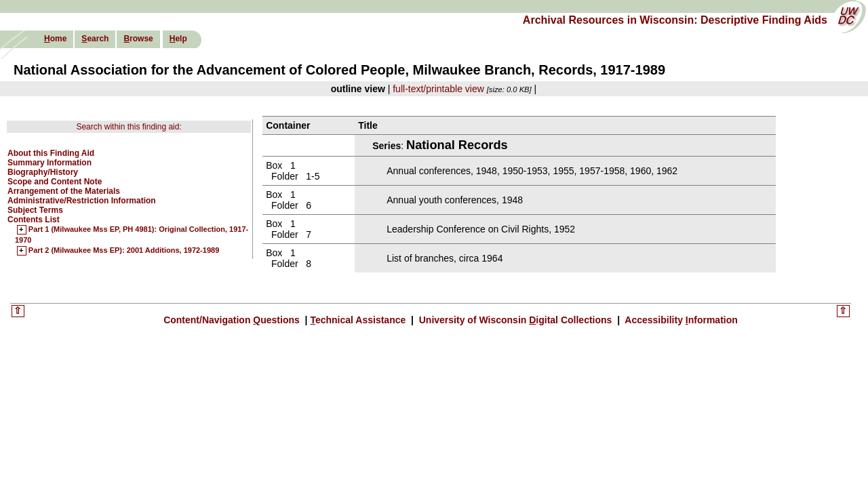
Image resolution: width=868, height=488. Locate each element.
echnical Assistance (359, 320)
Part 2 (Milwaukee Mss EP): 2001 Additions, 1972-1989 (124, 251)
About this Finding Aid (51, 153)
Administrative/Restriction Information (82, 201)
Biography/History (43, 172)
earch (95, 39)
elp (178, 39)
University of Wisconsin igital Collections (515, 320)
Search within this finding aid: (129, 127)
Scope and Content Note (55, 182)
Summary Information (50, 163)
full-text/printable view (438, 89)
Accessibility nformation (680, 320)
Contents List (34, 220)
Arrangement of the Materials (64, 191)
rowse (138, 39)
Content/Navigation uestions (233, 320)
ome (55, 39)
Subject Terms (35, 210)
